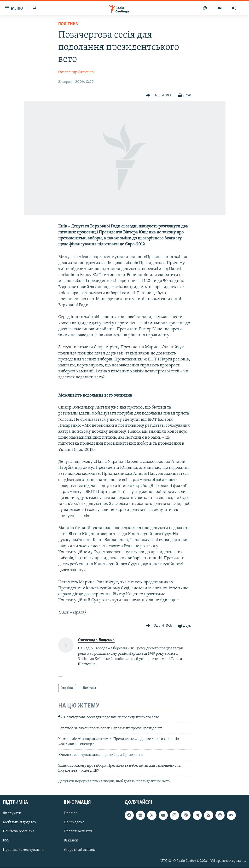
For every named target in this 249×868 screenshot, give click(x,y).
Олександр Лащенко (76, 72)
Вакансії (71, 841)
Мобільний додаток (20, 823)
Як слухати (12, 813)
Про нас (70, 813)
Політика (68, 24)
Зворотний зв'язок (79, 850)
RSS (6, 841)
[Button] (159, 96)
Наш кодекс (74, 823)
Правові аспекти (78, 832)
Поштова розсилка (19, 832)
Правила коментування (23, 850)
